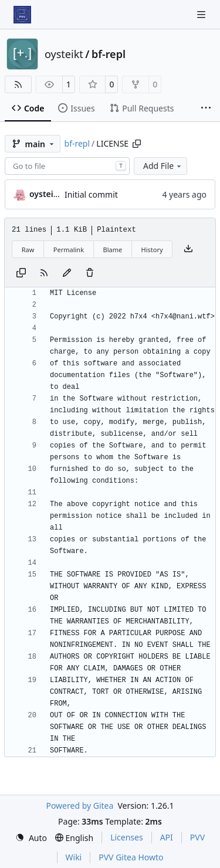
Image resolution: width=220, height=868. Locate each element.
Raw (28, 250)
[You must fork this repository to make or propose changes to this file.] (67, 273)
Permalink (69, 250)
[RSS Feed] (18, 84)
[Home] (22, 15)
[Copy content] (21, 273)
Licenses (127, 837)
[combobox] (67, 166)
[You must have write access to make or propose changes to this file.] (90, 273)
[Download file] (188, 249)
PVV (197, 837)
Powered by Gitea (79, 806)
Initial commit (91, 194)
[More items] (206, 108)
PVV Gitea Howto (131, 857)
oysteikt (64, 54)
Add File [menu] (163, 166)
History (152, 250)
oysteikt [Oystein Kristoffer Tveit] (45, 194)
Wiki (74, 857)
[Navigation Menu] (202, 14)
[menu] (31, 838)
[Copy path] (137, 144)
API (167, 837)
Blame (112, 250)
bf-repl (109, 54)
